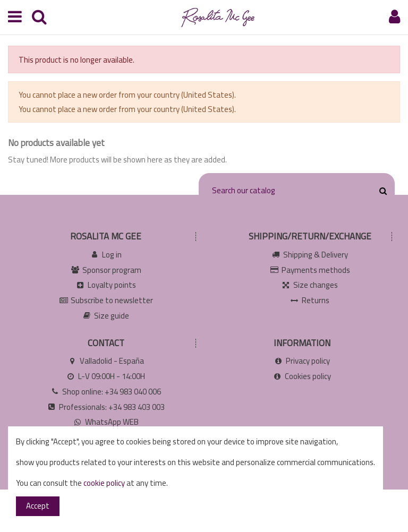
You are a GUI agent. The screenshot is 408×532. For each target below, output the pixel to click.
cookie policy (104, 483)
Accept (38, 506)
